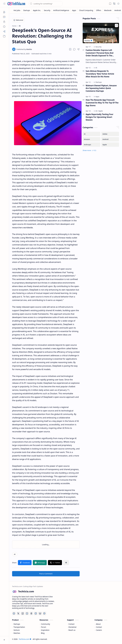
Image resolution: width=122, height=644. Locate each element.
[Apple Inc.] (37, 10)
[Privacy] (4, 22)
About (98, 624)
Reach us (72, 630)
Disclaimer (73, 627)
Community (46, 624)
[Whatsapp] (44, 613)
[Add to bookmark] (116, 25)
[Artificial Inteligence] (61, 10)
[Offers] (99, 10)
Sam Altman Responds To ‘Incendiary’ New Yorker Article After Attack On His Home (100, 74)
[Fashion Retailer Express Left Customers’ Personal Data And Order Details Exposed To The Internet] (101, 33)
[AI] (15, 554)
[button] (4, 4)
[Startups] (27, 10)
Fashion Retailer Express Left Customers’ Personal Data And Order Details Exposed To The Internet (100, 53)
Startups (17, 624)
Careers (99, 630)
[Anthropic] (91, 145)
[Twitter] (18, 613)
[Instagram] (36, 613)
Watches (17, 633)
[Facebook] (23, 613)
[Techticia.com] (16, 4)
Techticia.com (25, 639)
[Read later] (70, 49)
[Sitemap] (4, 31)
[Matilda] (24, 49)
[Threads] (31, 613)
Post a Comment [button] (46, 574)
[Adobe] (110, 134)
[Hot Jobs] (17, 10)
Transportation (19, 627)
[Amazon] (91, 139)
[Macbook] (108, 10)
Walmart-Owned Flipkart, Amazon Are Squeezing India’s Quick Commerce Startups (101, 88)
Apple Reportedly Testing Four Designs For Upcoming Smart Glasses (99, 117)
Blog (43, 633)
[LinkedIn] (27, 613)
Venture (17, 630)
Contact (71, 624)
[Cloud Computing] (86, 10)
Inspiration (45, 630)
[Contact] (4, 17)
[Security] (47, 10)
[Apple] (101, 111)
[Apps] (74, 10)
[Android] (110, 139)
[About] (4, 12)
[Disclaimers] (4, 27)
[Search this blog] (46, 4)
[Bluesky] (40, 613)
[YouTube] (14, 613)
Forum (44, 627)
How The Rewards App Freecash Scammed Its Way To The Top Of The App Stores (102, 103)
